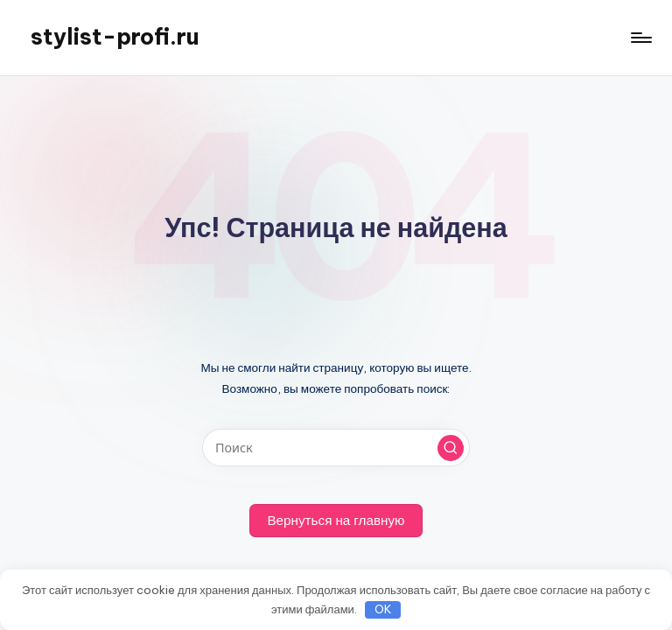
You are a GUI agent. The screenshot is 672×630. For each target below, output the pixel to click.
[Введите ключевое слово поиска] (336, 448)
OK (383, 609)
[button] (451, 448)
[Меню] (640, 38)
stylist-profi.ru (115, 37)
